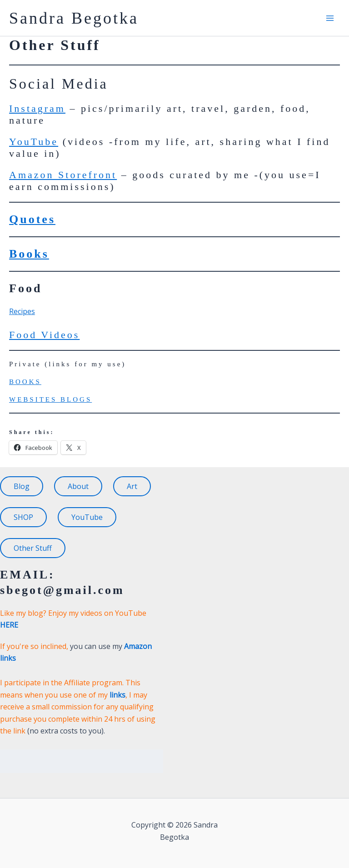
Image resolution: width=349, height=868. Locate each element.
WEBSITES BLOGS (50, 399)
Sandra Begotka (74, 18)
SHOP (23, 517)
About (78, 486)
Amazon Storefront (63, 175)
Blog (22, 486)
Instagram (37, 108)
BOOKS (25, 382)
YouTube (34, 142)
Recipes (22, 311)
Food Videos (44, 335)
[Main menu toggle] (330, 18)
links (117, 695)
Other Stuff (33, 548)
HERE (9, 625)
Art (132, 486)
